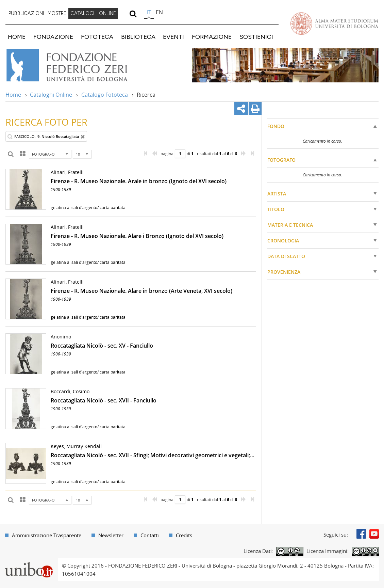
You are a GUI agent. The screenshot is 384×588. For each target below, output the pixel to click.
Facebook (361, 534)
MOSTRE (57, 13)
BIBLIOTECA (138, 37)
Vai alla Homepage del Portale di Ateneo (334, 23)
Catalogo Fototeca (105, 95)
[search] (133, 14)
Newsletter (111, 535)
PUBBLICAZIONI (26, 13)
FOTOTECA (97, 37)
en (159, 12)
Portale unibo (29, 562)
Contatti (150, 535)
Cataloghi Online (51, 95)
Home (13, 95)
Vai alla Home (76, 65)
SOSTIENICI (256, 37)
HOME (17, 37)
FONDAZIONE (53, 37)
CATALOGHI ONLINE (93, 13)
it (149, 12)
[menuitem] (26, 14)
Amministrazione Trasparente (47, 535)
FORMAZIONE (212, 37)
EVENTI (173, 37)
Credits (184, 535)
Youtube (374, 534)
